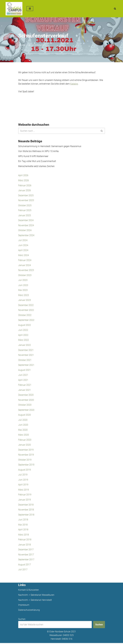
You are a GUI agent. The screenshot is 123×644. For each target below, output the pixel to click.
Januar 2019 (24, 501)
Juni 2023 (23, 285)
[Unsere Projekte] (14, 9)
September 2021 (26, 366)
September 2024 (26, 235)
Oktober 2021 (25, 360)
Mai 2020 (23, 431)
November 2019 (26, 456)
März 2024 (24, 256)
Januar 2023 (24, 301)
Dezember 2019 (26, 451)
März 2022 (24, 341)
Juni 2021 (23, 376)
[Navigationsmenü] (30, 9)
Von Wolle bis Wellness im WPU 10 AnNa (38, 151)
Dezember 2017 (26, 551)
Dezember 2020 (26, 395)
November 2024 (26, 226)
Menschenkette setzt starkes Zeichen (36, 166)
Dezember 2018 (26, 506)
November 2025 (26, 201)
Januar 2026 (24, 191)
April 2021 (23, 381)
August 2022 (24, 326)
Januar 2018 (24, 545)
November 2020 (26, 401)
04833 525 (68, 636)
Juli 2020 (23, 420)
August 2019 (24, 470)
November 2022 (26, 310)
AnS (24, 45)
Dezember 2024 (26, 221)
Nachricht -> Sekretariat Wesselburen (36, 596)
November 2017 (26, 555)
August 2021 (24, 370)
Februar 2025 (25, 210)
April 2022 (23, 335)
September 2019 (26, 466)
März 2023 (24, 296)
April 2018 (23, 530)
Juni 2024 (23, 246)
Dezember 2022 (26, 306)
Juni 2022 (23, 331)
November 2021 (26, 356)
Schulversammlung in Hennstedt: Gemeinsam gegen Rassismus (50, 146)
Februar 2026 (25, 186)
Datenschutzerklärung (29, 611)
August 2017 (24, 566)
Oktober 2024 (25, 231)
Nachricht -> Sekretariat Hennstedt (35, 601)
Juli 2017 (23, 570)
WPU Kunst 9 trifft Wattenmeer (33, 156)
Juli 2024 (23, 241)
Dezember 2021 (26, 351)
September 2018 (26, 516)
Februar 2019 (25, 495)
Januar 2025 (24, 216)
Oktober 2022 (25, 316)
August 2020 (24, 416)
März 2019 (24, 491)
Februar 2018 (25, 541)
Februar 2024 (25, 260)
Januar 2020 (24, 445)
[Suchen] (115, 9)
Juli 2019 (23, 476)
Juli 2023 (23, 281)
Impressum (24, 606)
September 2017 (26, 560)
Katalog (74, 84)
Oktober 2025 (25, 206)
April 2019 (23, 485)
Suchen (22, 620)
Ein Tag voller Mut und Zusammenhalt (37, 161)
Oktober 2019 (25, 460)
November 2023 (26, 271)
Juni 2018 (23, 520)
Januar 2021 (24, 391)
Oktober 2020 (25, 406)
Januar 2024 (24, 266)
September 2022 (26, 321)
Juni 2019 (23, 481)
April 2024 (23, 251)
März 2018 (24, 535)
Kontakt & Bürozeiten (29, 591)
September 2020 (26, 410)
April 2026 (23, 176)
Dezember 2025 (26, 196)
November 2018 (26, 510)
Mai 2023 (23, 291)
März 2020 (24, 435)
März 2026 (24, 181)
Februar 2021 (25, 385)
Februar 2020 (25, 441)
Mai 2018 (23, 526)
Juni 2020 (23, 426)
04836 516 (67, 640)
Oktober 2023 (25, 276)
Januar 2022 (24, 346)
